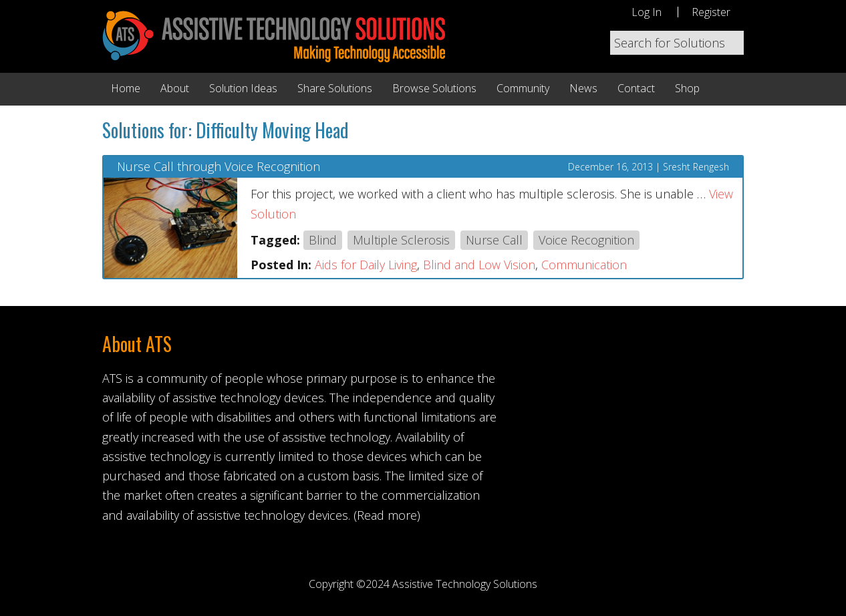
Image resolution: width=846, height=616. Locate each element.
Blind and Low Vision (479, 265)
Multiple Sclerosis (401, 240)
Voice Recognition (586, 240)
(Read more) (387, 515)
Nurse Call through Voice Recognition (219, 167)
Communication (584, 265)
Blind (323, 240)
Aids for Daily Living (366, 265)
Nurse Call (494, 240)
